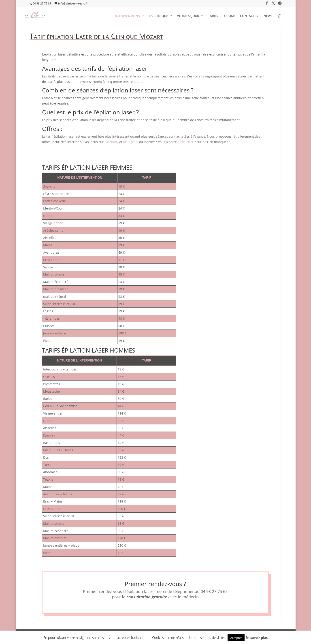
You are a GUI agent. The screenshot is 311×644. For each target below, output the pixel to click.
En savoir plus (257, 638)
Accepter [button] (236, 638)
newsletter (186, 142)
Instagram (131, 142)
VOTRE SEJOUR (188, 16)
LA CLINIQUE (158, 16)
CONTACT (247, 16)
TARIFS (213, 16)
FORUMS (229, 16)
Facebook (111, 142)
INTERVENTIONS (128, 16)
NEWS (268, 16)
